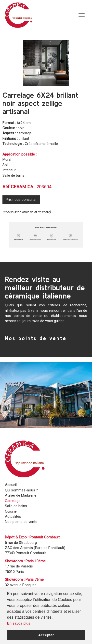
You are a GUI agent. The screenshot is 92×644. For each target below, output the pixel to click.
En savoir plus (19, 623)
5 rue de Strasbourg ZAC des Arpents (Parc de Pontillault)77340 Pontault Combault (35, 548)
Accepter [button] (46, 635)
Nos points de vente (36, 338)
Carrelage (13, 501)
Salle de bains (16, 506)
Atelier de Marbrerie (21, 495)
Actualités (13, 517)
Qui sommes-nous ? (21, 490)
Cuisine (11, 511)
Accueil (11, 485)
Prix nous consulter (21, 200)
